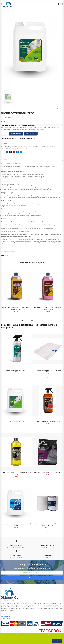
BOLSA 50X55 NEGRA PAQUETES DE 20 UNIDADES (48, 473)
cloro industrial (19, 147)
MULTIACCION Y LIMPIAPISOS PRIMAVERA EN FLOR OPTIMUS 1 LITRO (48, 309)
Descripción (5, 160)
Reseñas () (9, 118)
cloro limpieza (9, 147)
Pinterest (14, 152)
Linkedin (18, 152)
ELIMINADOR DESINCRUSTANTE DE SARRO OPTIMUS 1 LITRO (16, 474)
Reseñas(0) (5, 256)
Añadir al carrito (16, 134)
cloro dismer (28, 147)
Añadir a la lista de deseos (27, 139)
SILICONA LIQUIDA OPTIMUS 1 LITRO (16, 370)
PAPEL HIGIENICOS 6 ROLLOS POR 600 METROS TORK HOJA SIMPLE (48, 525)
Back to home (60, 109)
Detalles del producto (9, 251)
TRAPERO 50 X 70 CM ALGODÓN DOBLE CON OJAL (48, 371)
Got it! (57, 641)
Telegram (21, 152)
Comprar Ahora (31, 134)
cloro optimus (5, 149)
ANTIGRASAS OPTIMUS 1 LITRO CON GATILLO (48, 421)
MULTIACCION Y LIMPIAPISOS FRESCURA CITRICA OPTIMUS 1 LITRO (16, 309)
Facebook (7, 152)
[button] (22, 321)
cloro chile (36, 147)
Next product (62, 109)
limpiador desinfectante (47, 147)
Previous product (57, 109)
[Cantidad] (4, 134)
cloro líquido (14, 149)
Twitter (11, 152)
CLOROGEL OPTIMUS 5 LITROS (16, 421)
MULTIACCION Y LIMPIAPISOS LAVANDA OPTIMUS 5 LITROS (16, 525)
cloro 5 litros (23, 149)
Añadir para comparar (9, 139)
